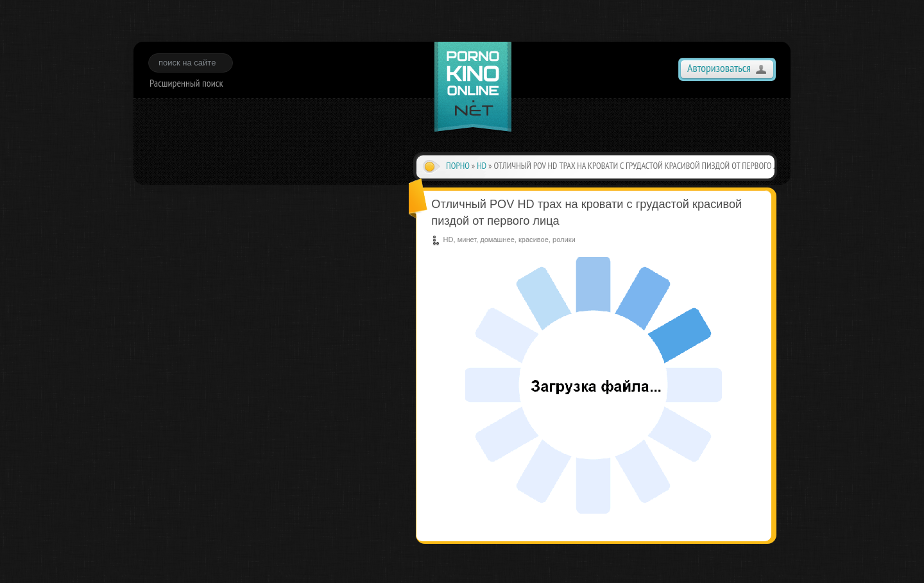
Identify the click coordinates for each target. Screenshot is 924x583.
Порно (458, 166)
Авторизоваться (719, 68)
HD (482, 166)
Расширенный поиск (186, 83)
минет (467, 239)
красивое (534, 239)
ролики (564, 239)
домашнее (497, 239)
